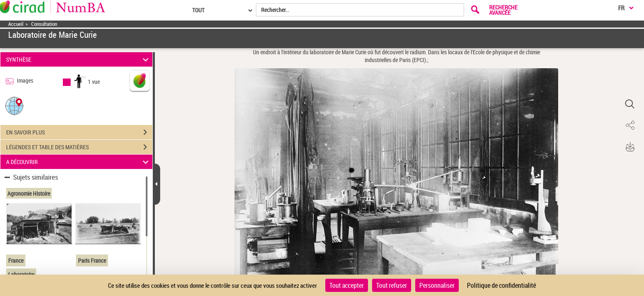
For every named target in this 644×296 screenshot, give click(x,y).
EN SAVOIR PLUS (79, 132)
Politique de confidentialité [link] (501, 285)
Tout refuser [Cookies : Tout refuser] (392, 285)
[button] (14, 105)
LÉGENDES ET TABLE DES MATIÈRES (79, 147)
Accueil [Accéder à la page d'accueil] (16, 24)
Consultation (44, 24)
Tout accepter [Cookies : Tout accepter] (347, 285)
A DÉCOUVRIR (79, 162)
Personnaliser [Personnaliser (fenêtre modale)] (437, 285)
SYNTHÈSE (79, 59)
